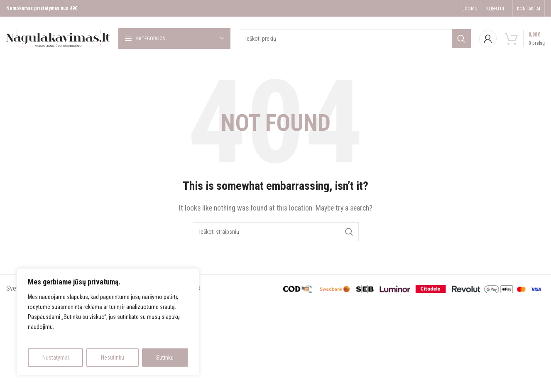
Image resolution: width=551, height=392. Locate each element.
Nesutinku (113, 358)
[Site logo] (58, 38)
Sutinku (165, 358)
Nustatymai (56, 358)
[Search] (355, 39)
